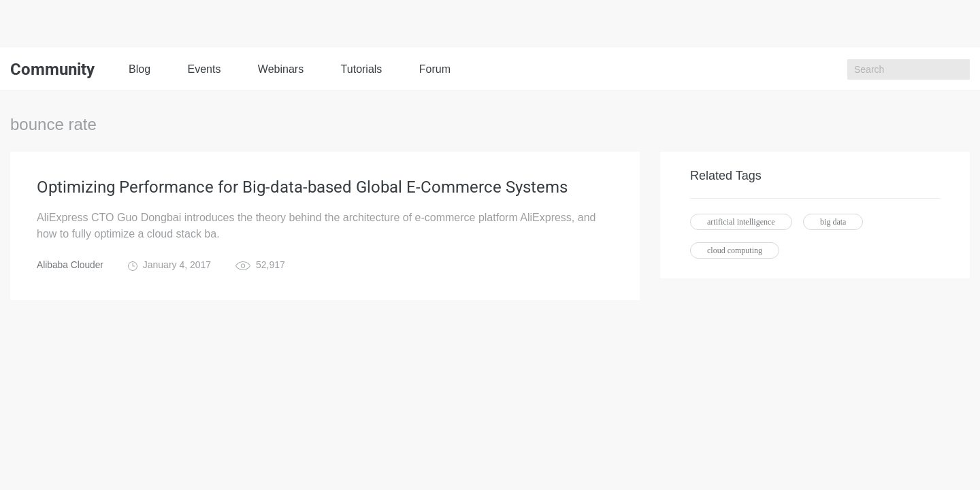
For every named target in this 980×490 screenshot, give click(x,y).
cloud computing (735, 250)
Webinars (281, 69)
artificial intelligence (741, 222)
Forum (435, 69)
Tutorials (362, 69)
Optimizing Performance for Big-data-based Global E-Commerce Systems (302, 188)
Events (204, 69)
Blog (140, 69)
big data (833, 222)
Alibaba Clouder (71, 265)
